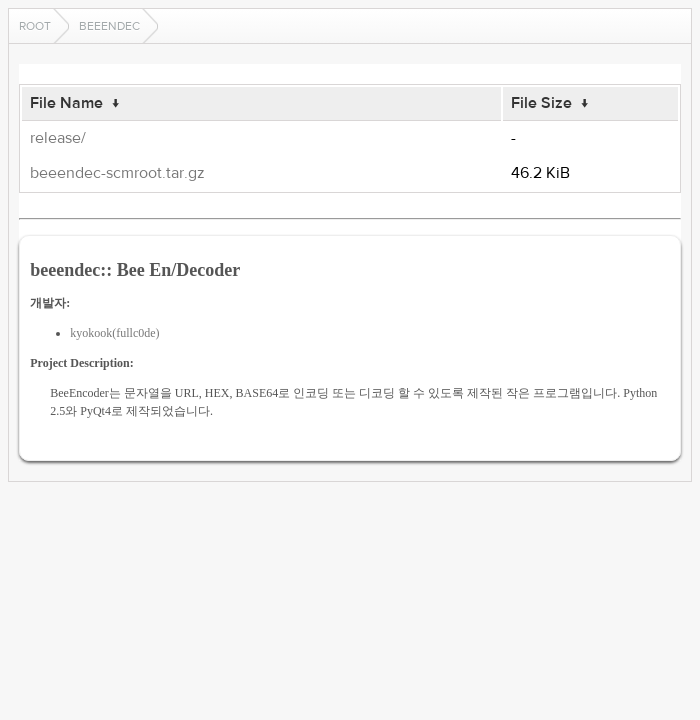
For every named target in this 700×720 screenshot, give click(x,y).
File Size (541, 103)
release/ (58, 138)
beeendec (109, 26)
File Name (66, 103)
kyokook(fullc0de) (114, 333)
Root (35, 26)
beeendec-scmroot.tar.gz (117, 173)
